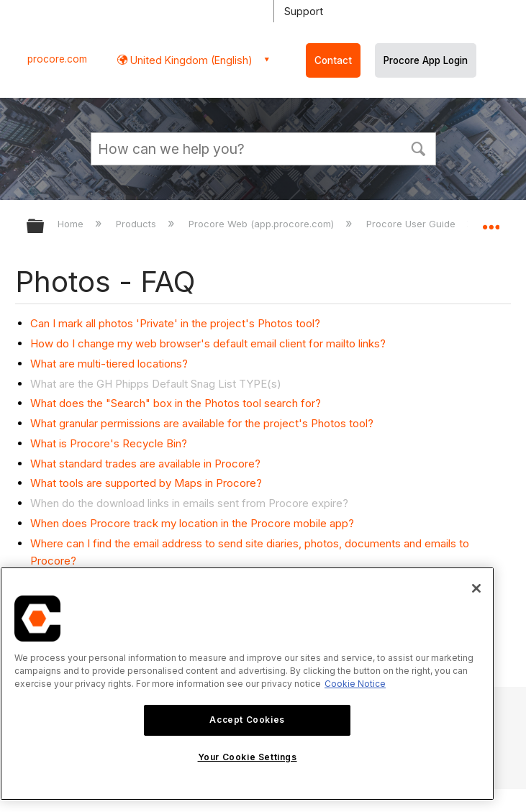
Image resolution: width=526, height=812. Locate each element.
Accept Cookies (247, 720)
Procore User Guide (412, 224)
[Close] (476, 588)
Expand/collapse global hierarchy (45, 227)
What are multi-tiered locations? (109, 364)
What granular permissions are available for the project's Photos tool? (202, 423)
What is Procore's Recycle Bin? (109, 443)
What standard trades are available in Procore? (145, 464)
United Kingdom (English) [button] (190, 60)
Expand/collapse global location (491, 222)
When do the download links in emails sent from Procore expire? (189, 503)
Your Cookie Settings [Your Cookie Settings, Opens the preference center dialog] (248, 757)
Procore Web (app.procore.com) (263, 224)
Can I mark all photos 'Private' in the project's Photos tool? (175, 323)
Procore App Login (426, 60)
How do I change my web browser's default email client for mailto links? (208, 343)
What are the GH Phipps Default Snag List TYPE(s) (156, 384)
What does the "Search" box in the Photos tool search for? (176, 403)
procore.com (57, 59)
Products (137, 224)
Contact (333, 60)
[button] (419, 147)
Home (72, 224)
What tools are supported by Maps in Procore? (146, 483)
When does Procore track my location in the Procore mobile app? (192, 523)
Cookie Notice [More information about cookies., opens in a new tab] (355, 684)
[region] (247, 684)
